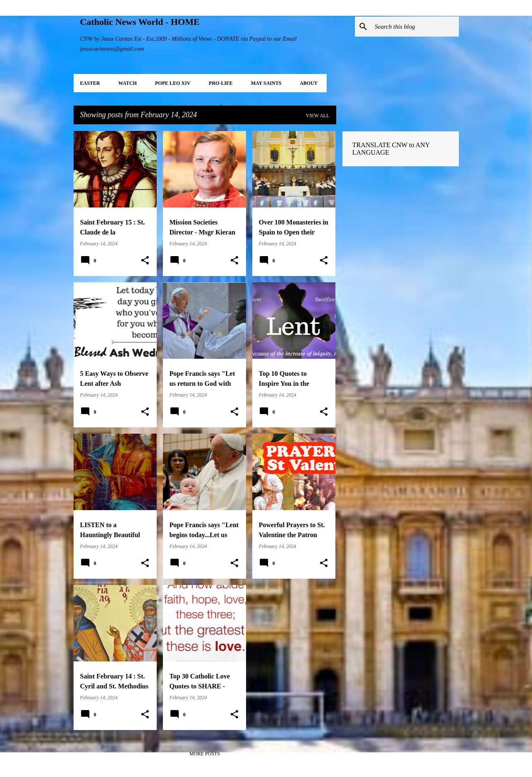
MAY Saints (266, 83)
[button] (145, 261)
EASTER (90, 83)
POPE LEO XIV (173, 83)
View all (318, 116)
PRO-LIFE (220, 83)
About (309, 83)
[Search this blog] (415, 27)
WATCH (128, 83)
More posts (205, 754)
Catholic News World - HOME (140, 22)
